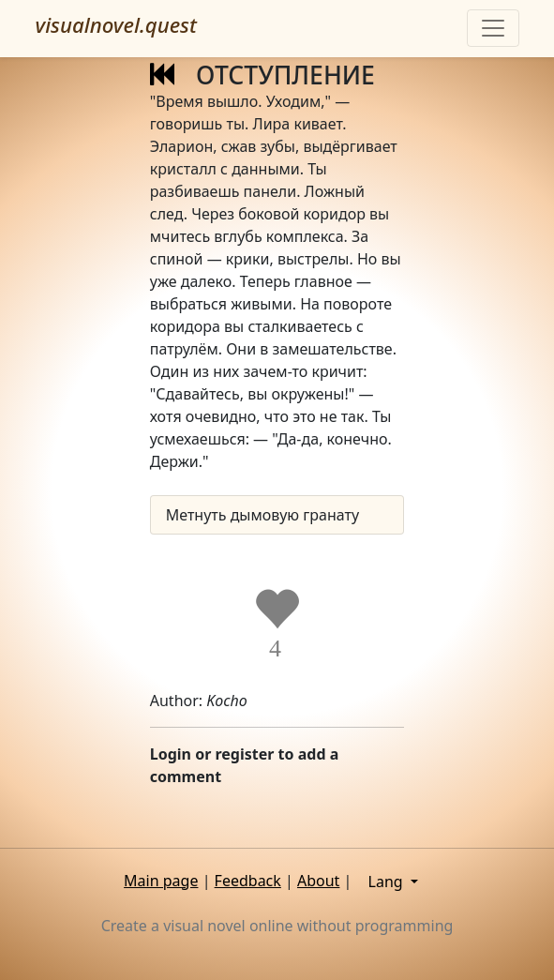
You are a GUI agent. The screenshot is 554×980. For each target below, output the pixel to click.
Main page (161, 881)
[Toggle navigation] (493, 28)
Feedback (248, 881)
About (318, 881)
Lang (388, 882)
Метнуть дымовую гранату (262, 515)
